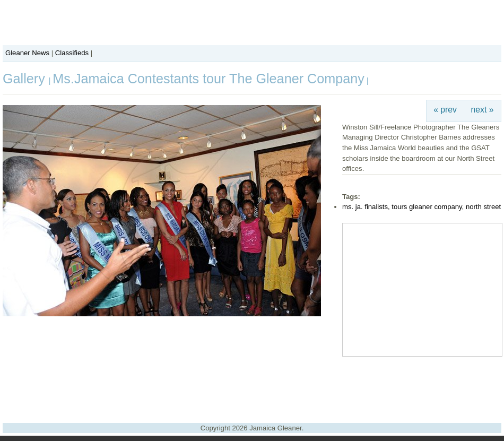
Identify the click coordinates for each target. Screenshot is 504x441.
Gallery (26, 79)
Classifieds (72, 53)
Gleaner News (27, 53)
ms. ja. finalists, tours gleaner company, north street (422, 207)
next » (483, 110)
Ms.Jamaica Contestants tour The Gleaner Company (208, 79)
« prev (445, 110)
